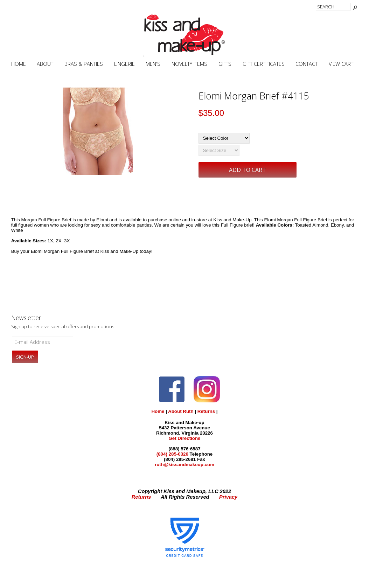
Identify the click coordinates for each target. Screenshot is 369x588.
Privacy (228, 497)
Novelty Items (189, 64)
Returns (206, 411)
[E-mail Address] (43, 342)
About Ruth (181, 411)
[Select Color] (224, 138)
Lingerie (124, 64)
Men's (153, 64)
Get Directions (184, 438)
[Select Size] (219, 150)
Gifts (225, 64)
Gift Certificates (264, 64)
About (45, 64)
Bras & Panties (84, 64)
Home (19, 64)
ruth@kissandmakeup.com (184, 465)
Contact (307, 64)
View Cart (341, 64)
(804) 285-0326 (172, 454)
